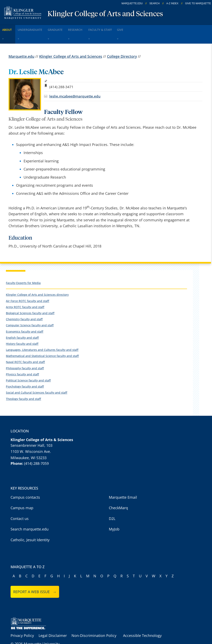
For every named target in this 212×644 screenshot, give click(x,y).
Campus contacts (25, 485)
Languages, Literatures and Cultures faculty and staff (42, 338)
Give (147, 28)
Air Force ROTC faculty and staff (28, 289)
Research (92, 28)
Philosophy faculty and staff (25, 356)
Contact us (20, 506)
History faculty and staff (22, 332)
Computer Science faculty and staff (30, 313)
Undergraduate (37, 28)
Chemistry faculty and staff (24, 307)
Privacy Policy (22, 623)
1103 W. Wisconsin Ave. (31, 439)
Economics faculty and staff (25, 319)
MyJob (114, 517)
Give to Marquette (198, 3)
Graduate (67, 28)
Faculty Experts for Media (23, 271)
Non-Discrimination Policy (94, 623)
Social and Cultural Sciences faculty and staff (37, 380)
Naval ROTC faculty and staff (25, 350)
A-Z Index (172, 3)
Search (155, 3)
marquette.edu (132, 3)
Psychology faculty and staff (25, 374)
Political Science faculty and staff (28, 368)
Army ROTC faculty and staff (25, 295)
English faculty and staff (22, 325)
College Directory (122, 44)
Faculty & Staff (121, 28)
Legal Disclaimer (53, 623)
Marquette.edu (21, 44)
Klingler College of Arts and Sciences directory (37, 282)
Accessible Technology (142, 623)
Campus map (22, 496)
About (10, 28)
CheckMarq (118, 496)
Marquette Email (123, 485)
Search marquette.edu (30, 517)
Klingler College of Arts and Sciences (105, 14)
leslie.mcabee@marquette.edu (75, 84)
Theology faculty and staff (23, 386)
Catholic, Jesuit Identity (30, 528)
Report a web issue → (35, 580)
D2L (112, 506)
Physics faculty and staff (22, 362)
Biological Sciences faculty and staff (30, 301)
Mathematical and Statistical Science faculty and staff (42, 344)
